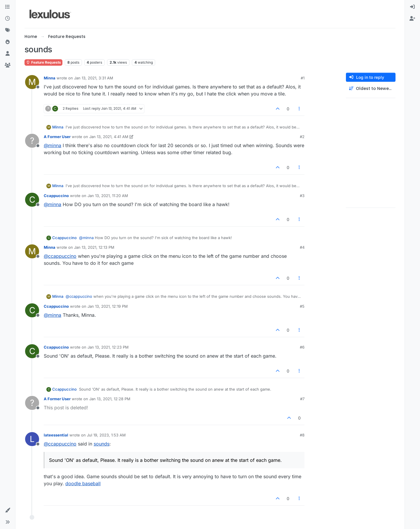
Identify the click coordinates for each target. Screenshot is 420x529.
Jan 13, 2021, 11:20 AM (108, 196)
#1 (303, 78)
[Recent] (8, 19)
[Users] (8, 54)
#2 (302, 137)
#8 (302, 435)
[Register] (412, 19)
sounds (101, 444)
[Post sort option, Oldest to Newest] (371, 89)
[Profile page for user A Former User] (32, 141)
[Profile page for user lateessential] (32, 439)
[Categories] (8, 7)
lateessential (56, 435)
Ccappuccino (56, 196)
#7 (302, 399)
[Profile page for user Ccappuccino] (32, 200)
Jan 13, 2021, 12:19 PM (108, 306)
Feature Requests (43, 62)
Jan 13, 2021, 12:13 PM (94, 247)
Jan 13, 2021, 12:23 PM (108, 347)
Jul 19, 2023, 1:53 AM (106, 435)
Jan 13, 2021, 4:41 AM (109, 137)
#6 (302, 347)
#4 (302, 247)
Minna (50, 78)
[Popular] (8, 42)
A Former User (57, 137)
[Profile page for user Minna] (32, 82)
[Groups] (8, 65)
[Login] (412, 7)
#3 (302, 196)
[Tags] (8, 30)
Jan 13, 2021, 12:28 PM (110, 399)
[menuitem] (412, 7)
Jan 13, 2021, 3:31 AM (94, 78)
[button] (8, 510)
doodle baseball (83, 483)
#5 (302, 306)
